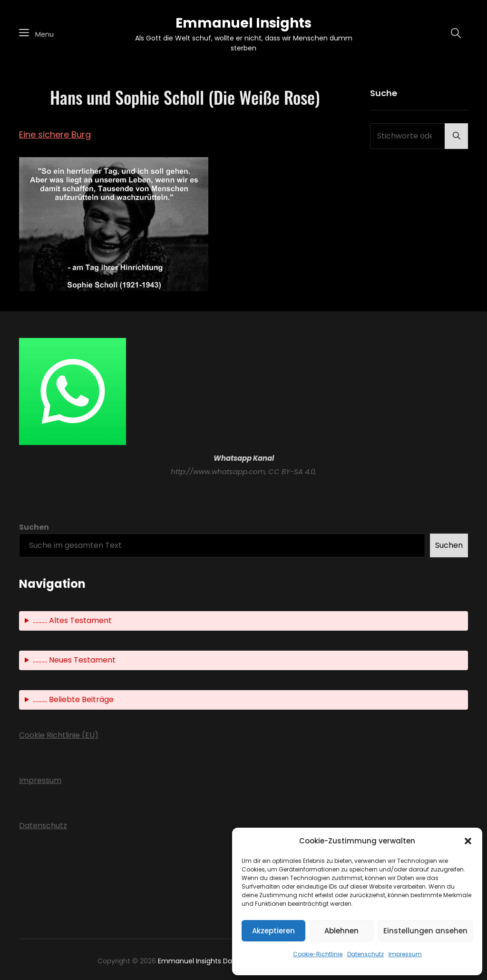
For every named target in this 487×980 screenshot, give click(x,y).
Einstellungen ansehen (425, 931)
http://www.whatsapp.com (218, 471)
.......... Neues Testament (74, 660)
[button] (468, 841)
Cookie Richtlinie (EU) (59, 735)
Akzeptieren (273, 931)
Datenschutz (365, 954)
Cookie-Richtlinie (318, 954)
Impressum (405, 954)
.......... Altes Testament (72, 620)
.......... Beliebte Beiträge (73, 699)
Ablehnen (341, 931)
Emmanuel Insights (243, 23)
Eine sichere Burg (55, 134)
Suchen (34, 527)
